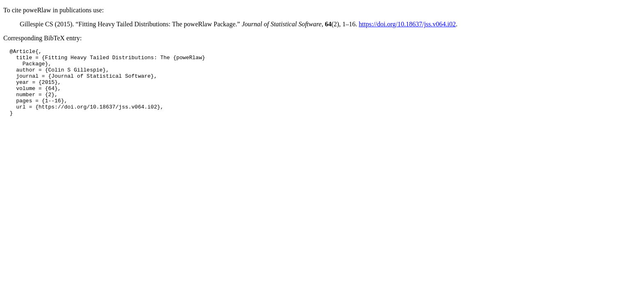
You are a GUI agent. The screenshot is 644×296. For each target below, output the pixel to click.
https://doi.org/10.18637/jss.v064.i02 (407, 24)
